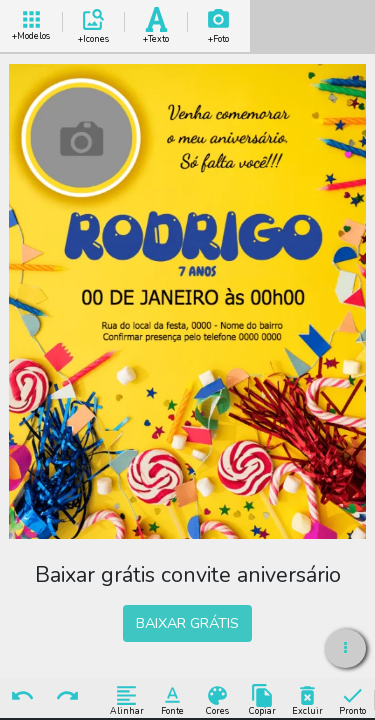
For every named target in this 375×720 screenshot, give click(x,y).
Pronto (352, 699)
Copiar (262, 699)
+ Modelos (31, 22)
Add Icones (94, 22)
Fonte (172, 699)
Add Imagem (219, 22)
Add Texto (156, 22)
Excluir (307, 699)
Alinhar (126, 699)
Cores (217, 699)
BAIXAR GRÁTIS (187, 623)
